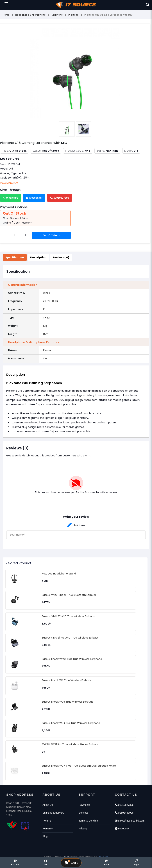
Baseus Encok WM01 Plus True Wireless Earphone (72, 659)
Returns (47, 821)
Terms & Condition (89, 821)
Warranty (47, 829)
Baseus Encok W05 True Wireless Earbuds (67, 702)
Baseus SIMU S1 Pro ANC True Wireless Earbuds (70, 638)
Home (6, 15)
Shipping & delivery (53, 813)
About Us (48, 805)
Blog (45, 836)
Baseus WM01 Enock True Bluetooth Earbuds (69, 595)
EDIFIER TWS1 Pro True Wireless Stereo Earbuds (70, 744)
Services (84, 813)
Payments (84, 805)
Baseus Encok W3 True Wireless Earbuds (67, 680)
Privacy (83, 829)
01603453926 (124, 813)
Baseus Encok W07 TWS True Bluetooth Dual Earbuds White (79, 766)
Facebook (122, 829)
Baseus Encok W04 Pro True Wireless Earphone (71, 723)
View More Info (9, 183)
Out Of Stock (51, 235)
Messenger (34, 198)
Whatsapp (11, 198)
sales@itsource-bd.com (130, 821)
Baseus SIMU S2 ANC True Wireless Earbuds (68, 616)
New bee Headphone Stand (59, 574)
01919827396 (60, 198)
